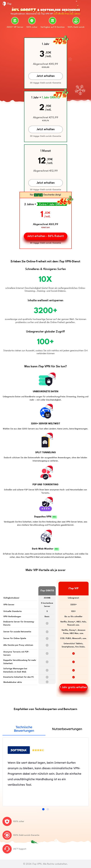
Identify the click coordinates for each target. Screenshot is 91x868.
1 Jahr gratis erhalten (73, 687)
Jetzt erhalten (46, 183)
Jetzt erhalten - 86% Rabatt (45, 236)
